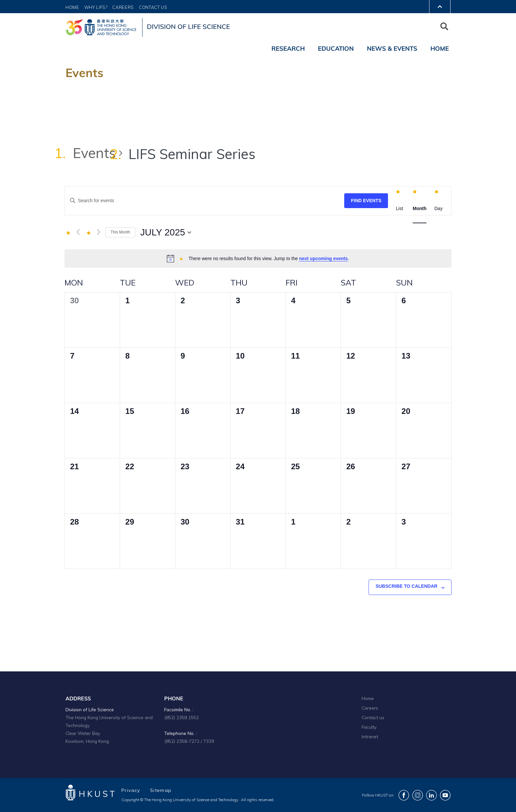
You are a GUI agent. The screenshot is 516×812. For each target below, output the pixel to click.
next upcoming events (323, 258)
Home (72, 7)
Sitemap (161, 790)
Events (94, 153)
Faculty (369, 727)
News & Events (392, 48)
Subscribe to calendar (406, 586)
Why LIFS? (96, 7)
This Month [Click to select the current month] (120, 232)
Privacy (131, 790)
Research (288, 48)
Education (336, 48)
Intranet (370, 736)
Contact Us (153, 7)
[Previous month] (78, 232)
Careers (123, 7)
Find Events (366, 201)
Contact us (373, 717)
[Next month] (99, 232)
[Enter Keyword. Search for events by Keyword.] (205, 201)
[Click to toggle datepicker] (166, 232)
